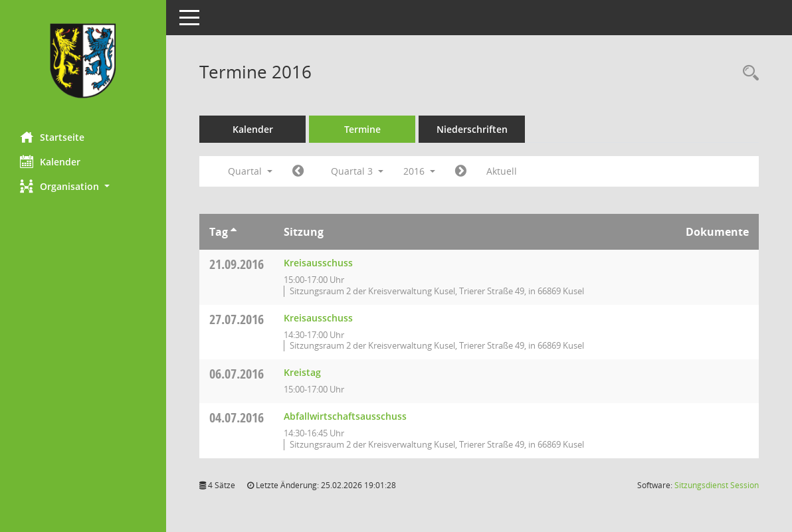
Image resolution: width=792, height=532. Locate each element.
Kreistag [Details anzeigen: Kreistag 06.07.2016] (302, 372)
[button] (83, 186)
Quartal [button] (250, 171)
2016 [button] (419, 171)
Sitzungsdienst (717, 485)
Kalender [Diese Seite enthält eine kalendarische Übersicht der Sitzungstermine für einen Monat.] (50, 161)
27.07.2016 (237, 319)
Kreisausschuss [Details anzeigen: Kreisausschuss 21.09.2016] (318, 263)
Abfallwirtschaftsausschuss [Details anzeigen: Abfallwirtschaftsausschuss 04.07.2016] (345, 416)
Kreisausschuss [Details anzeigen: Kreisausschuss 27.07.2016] (318, 318)
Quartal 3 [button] (357, 171)
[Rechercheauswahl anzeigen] (747, 73)
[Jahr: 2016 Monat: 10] (461, 171)
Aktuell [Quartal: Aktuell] (502, 171)
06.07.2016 (237, 374)
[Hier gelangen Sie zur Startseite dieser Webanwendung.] (83, 61)
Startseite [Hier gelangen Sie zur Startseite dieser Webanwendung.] (52, 137)
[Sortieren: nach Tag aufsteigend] (234, 232)
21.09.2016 (237, 264)
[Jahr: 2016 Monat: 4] (298, 171)
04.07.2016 (237, 417)
